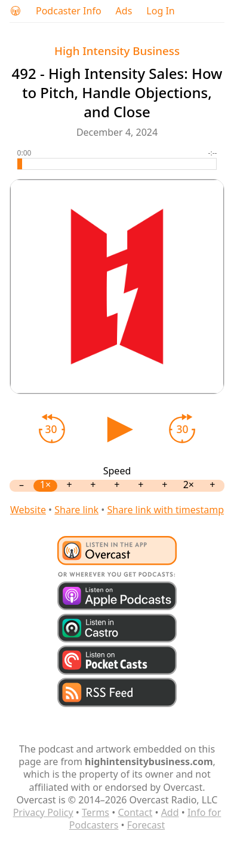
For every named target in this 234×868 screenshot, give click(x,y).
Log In (160, 11)
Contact (135, 812)
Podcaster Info (69, 11)
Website (28, 510)
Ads (124, 11)
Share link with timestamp (165, 510)
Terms (96, 812)
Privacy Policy (43, 812)
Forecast (146, 825)
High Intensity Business (117, 51)
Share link (76, 510)
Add (170, 812)
